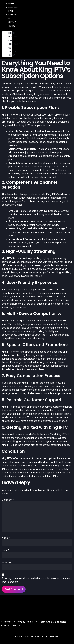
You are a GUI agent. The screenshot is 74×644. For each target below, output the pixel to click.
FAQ (11, 40)
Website (6, 562)
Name (6, 538)
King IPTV (7, 98)
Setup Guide (12, 24)
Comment (8, 500)
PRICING (13, 7)
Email (5, 550)
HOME (12, 33)
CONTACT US (14, 17)
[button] (7, 29)
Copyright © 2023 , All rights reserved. (37, 636)
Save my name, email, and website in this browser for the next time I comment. (36, 580)
